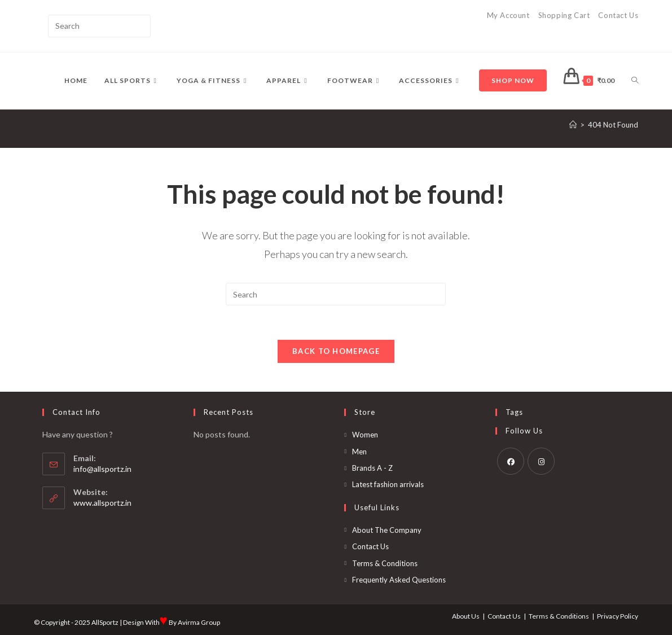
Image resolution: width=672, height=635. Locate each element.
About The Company (387, 530)
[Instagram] (541, 461)
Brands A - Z (372, 468)
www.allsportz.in (102, 503)
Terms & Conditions (385, 563)
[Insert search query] (99, 26)
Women (365, 435)
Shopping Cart (564, 15)
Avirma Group (199, 622)
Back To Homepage (336, 351)
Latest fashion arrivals (388, 484)
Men (359, 452)
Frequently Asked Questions (399, 580)
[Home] (573, 125)
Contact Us (618, 15)
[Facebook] (511, 461)
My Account (508, 15)
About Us (466, 616)
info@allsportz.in (102, 469)
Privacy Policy (618, 616)
